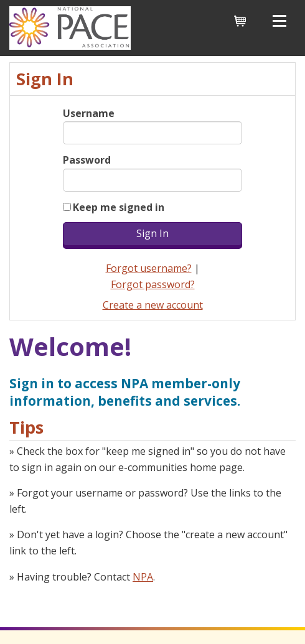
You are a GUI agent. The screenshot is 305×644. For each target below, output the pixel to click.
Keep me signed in (119, 207)
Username (89, 113)
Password (87, 160)
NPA (143, 577)
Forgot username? (149, 268)
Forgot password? (153, 284)
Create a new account (153, 305)
